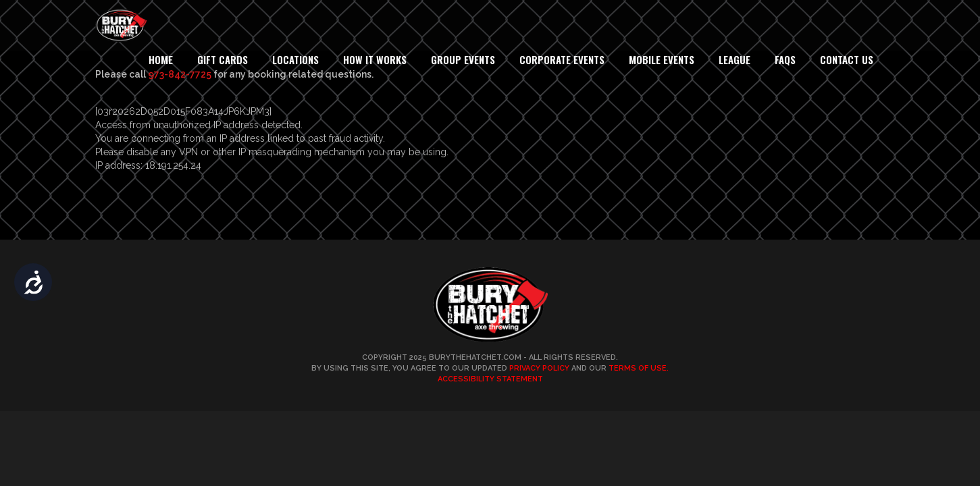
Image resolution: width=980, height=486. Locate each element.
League (734, 59)
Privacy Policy (539, 368)
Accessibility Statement (490, 379)
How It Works (375, 59)
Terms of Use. (639, 368)
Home (161, 59)
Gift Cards (223, 59)
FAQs (785, 59)
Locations (295, 59)
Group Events (463, 59)
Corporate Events (562, 59)
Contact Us (847, 59)
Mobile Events (662, 59)
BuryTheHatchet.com (475, 357)
